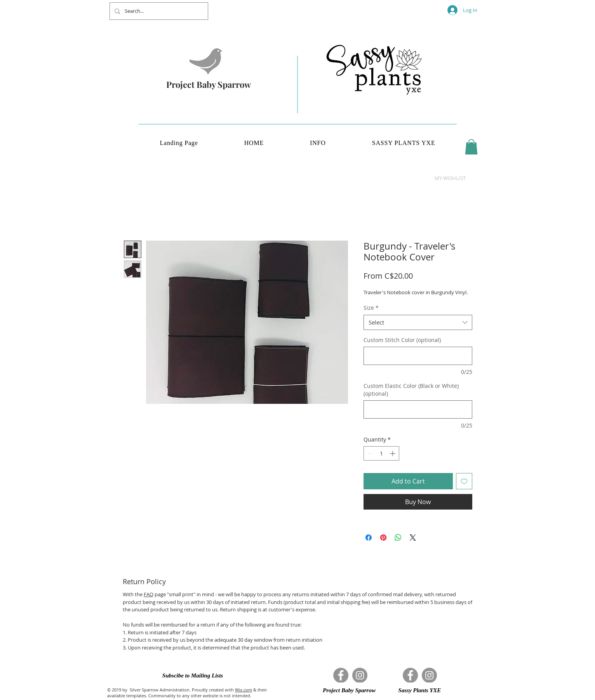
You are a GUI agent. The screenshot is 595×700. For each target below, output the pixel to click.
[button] (471, 147)
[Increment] (393, 453)
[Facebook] (341, 675)
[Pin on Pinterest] (383, 538)
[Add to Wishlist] (464, 481)
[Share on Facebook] (369, 538)
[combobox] (418, 322)
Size (371, 308)
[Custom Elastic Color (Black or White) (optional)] (418, 409)
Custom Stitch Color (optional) (402, 340)
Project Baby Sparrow (209, 84)
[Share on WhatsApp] (398, 538)
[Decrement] (370, 453)
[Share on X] (413, 538)
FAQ (149, 594)
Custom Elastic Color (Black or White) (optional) (411, 390)
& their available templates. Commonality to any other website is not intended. (187, 693)
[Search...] (158, 11)
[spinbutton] (381, 453)
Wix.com (244, 690)
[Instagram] (360, 675)
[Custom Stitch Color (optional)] (418, 356)
